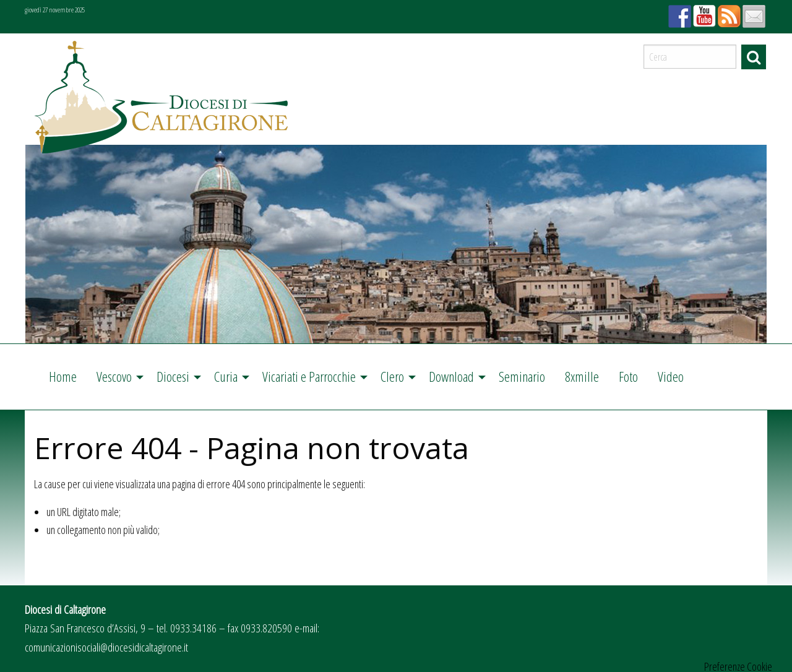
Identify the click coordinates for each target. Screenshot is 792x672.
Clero (392, 377)
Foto (628, 377)
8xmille (582, 377)
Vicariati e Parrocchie (309, 377)
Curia (226, 377)
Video (671, 377)
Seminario (522, 377)
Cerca (754, 57)
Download (451, 377)
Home (63, 377)
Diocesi (173, 377)
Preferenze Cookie (738, 666)
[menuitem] (63, 377)
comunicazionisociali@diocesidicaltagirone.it (106, 647)
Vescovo (114, 377)
